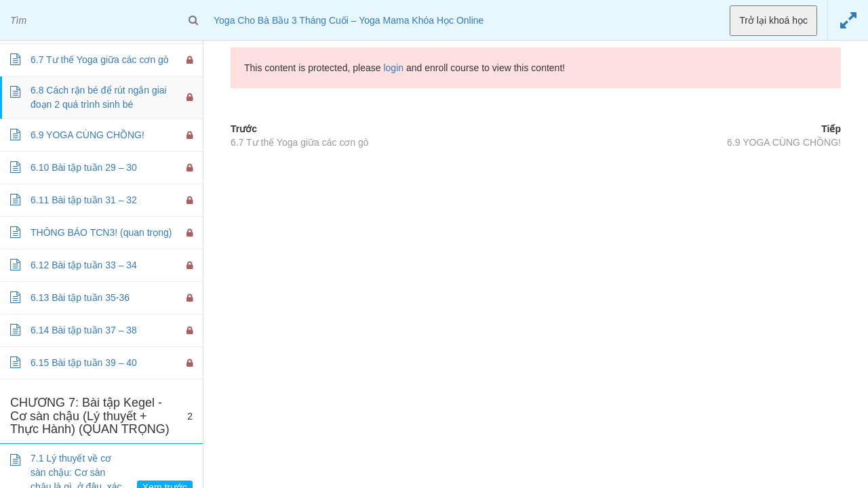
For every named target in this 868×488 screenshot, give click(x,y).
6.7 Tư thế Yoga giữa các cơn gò (300, 142)
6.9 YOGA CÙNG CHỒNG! (784, 142)
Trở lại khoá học (773, 20)
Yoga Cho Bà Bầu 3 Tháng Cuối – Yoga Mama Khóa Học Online (349, 20)
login (393, 68)
